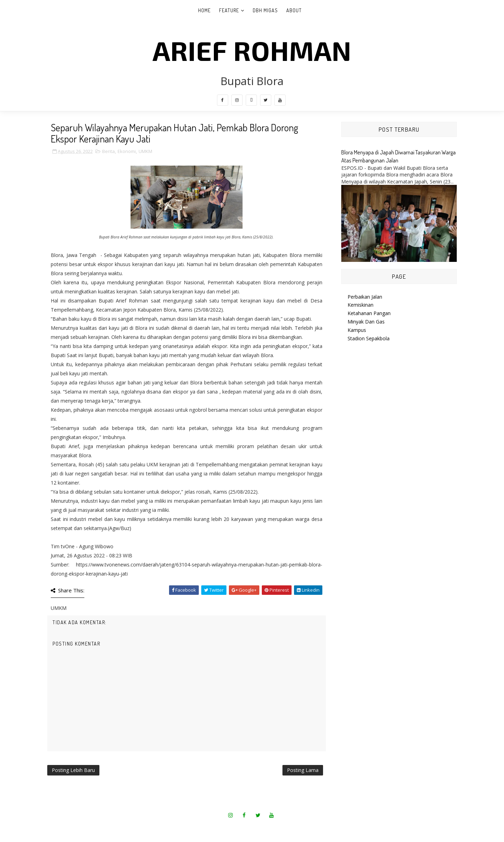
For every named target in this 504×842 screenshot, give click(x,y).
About (294, 10)
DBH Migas (265, 10)
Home (204, 10)
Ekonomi (127, 151)
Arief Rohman (252, 50)
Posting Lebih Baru (73, 770)
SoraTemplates (230, 828)
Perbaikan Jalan (365, 297)
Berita (108, 151)
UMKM (145, 151)
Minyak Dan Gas (366, 322)
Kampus (357, 330)
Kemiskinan (360, 305)
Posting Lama (303, 770)
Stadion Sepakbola (369, 338)
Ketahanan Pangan (369, 313)
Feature (229, 10)
